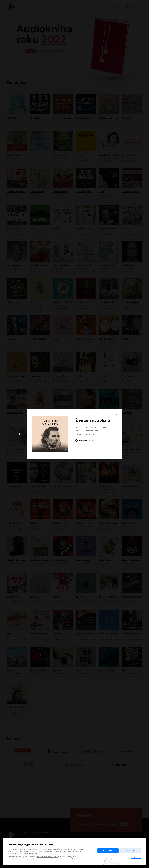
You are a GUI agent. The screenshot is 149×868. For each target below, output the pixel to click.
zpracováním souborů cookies (47, 857)
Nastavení (131, 850)
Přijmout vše (108, 850)
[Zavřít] (117, 414)
